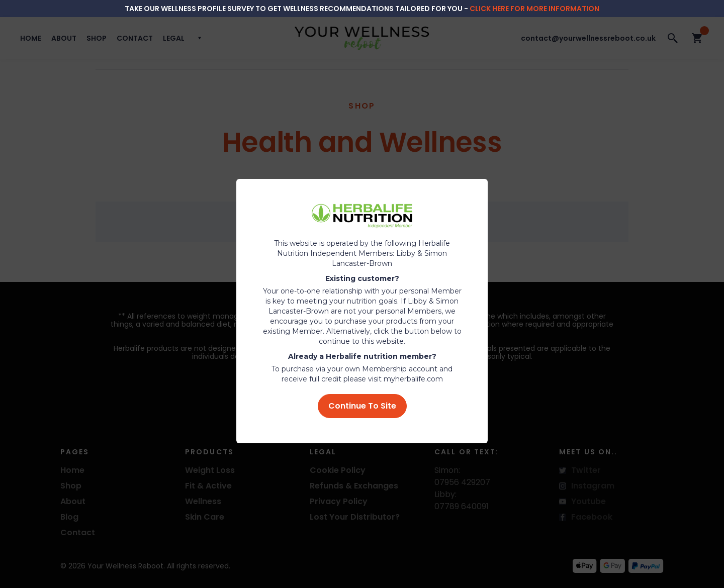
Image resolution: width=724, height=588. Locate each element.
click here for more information (534, 9)
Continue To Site (362, 406)
